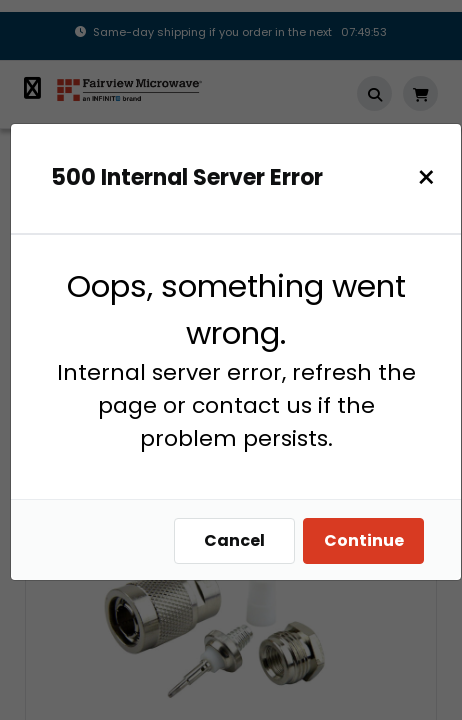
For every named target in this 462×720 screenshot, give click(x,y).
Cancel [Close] (234, 540)
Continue (364, 540)
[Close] (426, 177)
